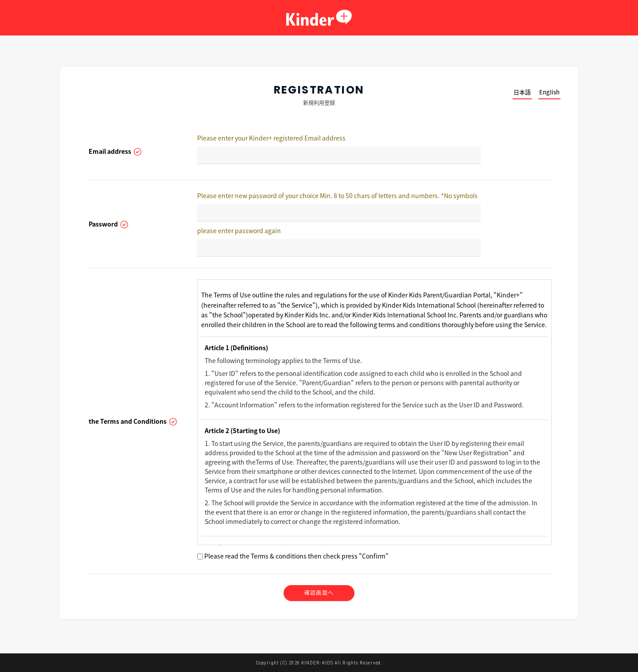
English (549, 92)
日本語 (522, 92)
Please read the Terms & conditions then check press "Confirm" (293, 556)
